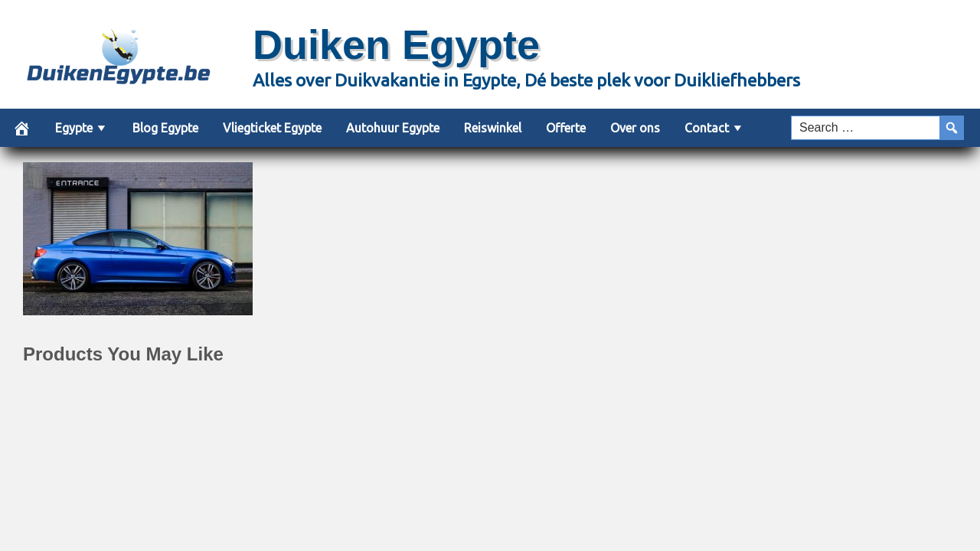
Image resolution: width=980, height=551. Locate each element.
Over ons (635, 128)
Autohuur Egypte (393, 128)
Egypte (74, 128)
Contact (707, 128)
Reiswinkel (493, 128)
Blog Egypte (165, 128)
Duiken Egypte (396, 44)
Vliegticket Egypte (272, 128)
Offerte (566, 128)
